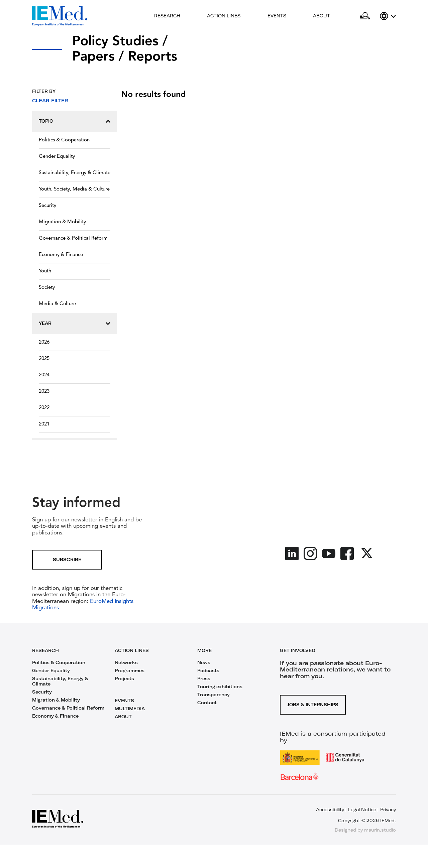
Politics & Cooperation (64, 140)
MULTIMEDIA (130, 709)
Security (47, 206)
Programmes (130, 670)
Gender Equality (57, 157)
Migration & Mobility (62, 222)
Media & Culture (57, 304)
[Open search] (365, 16)
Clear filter (50, 101)
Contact (207, 703)
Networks (126, 662)
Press (204, 678)
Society (47, 288)
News (204, 662)
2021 (44, 424)
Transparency (213, 695)
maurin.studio (380, 830)
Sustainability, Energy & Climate (75, 173)
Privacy (388, 810)
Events (277, 16)
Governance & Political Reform (73, 238)
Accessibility (330, 810)
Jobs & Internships (313, 705)
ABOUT (123, 717)
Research (167, 16)
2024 (44, 375)
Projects (124, 678)
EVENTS (124, 701)
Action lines (224, 16)
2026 (44, 342)
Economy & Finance (61, 255)
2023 (44, 392)
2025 (44, 359)
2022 (44, 408)
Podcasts (208, 670)
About (322, 16)
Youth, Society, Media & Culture (74, 189)
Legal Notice (362, 810)
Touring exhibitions (220, 687)
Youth (45, 271)
